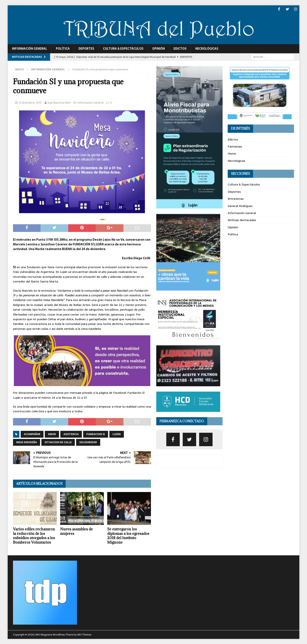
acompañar (32, 434)
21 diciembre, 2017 (30, 102)
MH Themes (84, 634)
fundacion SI (96, 434)
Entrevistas (236, 198)
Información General (30, 48)
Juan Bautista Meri (59, 102)
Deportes (86, 48)
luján (117, 434)
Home (232, 153)
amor (52, 434)
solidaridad (88, 442)
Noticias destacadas (242, 220)
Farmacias (235, 146)
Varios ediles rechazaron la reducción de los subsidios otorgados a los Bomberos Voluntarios (34, 535)
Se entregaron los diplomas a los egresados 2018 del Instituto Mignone (128, 535)
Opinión (159, 48)
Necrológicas (207, 48)
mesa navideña (27, 442)
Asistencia (71, 434)
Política (63, 48)
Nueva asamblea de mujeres (76, 531)
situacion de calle (58, 442)
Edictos (180, 48)
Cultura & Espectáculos (123, 48)
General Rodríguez (240, 206)
